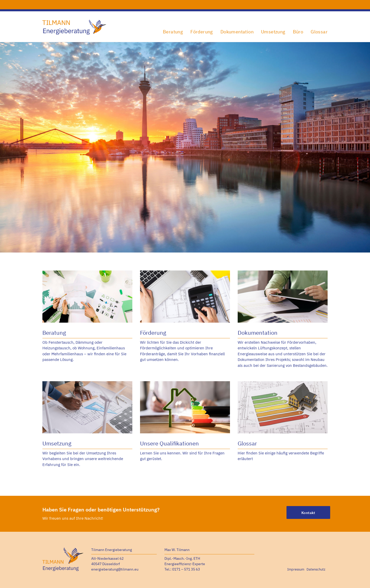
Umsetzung (273, 32)
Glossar (319, 32)
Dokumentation (237, 32)
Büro (298, 32)
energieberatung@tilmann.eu (115, 569)
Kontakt (308, 513)
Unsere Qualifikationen (169, 443)
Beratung (173, 32)
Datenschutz (316, 569)
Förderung (202, 32)
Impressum (296, 569)
